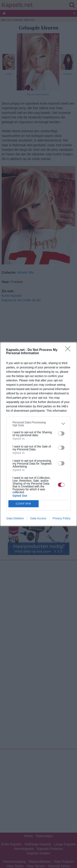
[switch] (61, 433)
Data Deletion (15, 518)
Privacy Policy (61, 518)
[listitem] (38, 424)
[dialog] (38, 434)
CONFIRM (24, 503)
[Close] (69, 350)
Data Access (38, 518)
